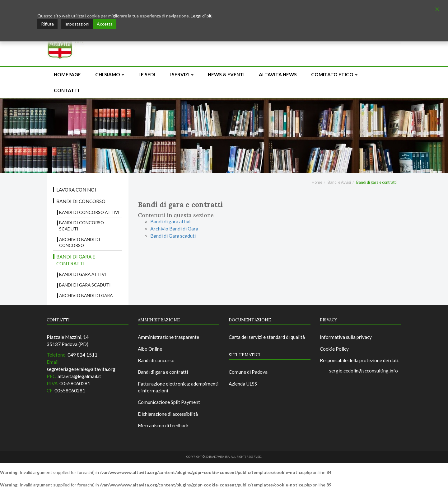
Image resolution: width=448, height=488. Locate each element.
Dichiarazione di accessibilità (168, 414)
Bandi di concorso (81, 201)
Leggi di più (202, 16)
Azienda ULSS (243, 384)
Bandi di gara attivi (83, 274)
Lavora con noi (76, 190)
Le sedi (147, 74)
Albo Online (150, 349)
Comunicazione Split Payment (169, 402)
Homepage (67, 74)
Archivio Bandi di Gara (86, 295)
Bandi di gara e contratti (76, 260)
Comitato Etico (334, 74)
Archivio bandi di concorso (80, 242)
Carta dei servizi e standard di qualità (267, 337)
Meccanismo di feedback (163, 425)
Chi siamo (110, 74)
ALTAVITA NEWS (278, 74)
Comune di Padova (248, 372)
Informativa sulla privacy (346, 337)
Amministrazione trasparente (168, 337)
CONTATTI (66, 90)
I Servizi (182, 74)
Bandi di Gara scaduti (85, 285)
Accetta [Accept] (105, 24)
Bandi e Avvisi (339, 182)
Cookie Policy (334, 349)
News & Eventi (226, 74)
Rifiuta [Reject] (47, 24)
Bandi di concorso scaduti (82, 226)
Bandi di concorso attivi (89, 212)
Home (317, 182)
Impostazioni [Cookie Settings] (77, 24)
